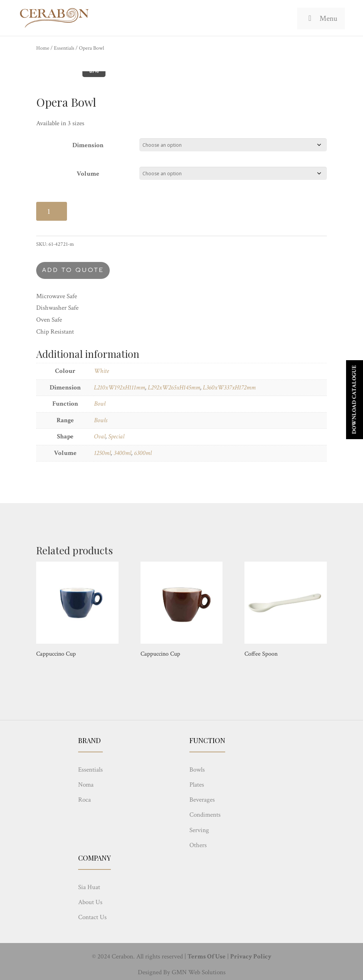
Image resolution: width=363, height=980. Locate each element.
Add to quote (73, 270)
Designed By (154, 972)
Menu (321, 18)
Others (198, 845)
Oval (100, 436)
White (101, 371)
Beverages (202, 800)
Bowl (100, 404)
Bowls (101, 420)
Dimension (88, 145)
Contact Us (92, 917)
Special (116, 436)
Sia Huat (89, 887)
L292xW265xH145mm (174, 388)
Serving (199, 830)
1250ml (102, 453)
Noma (86, 785)
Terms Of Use (207, 957)
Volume (88, 174)
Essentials (64, 48)
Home (43, 48)
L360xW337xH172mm (229, 388)
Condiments (205, 815)
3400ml (122, 453)
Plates (197, 785)
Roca (84, 800)
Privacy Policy (251, 957)
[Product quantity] (52, 211)
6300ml (143, 453)
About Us (90, 902)
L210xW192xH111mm (120, 388)
